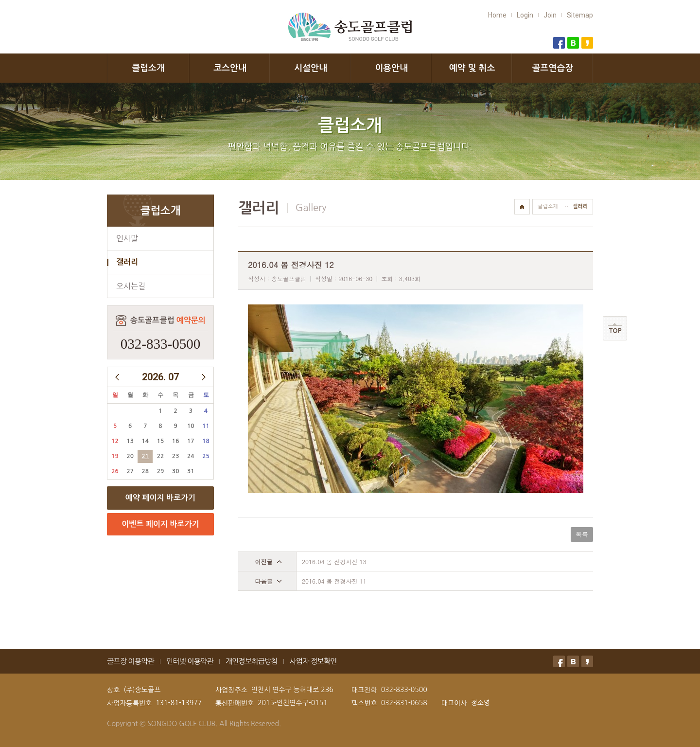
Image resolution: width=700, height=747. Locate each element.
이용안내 (391, 68)
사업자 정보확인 (313, 661)
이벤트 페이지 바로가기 (160, 524)
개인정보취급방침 (252, 661)
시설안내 (311, 68)
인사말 (127, 238)
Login (525, 15)
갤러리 (127, 262)
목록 (582, 534)
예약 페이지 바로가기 (160, 498)
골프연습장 (553, 68)
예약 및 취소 (472, 68)
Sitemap (580, 15)
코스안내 (230, 68)
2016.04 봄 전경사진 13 (334, 561)
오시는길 (131, 286)
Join (550, 15)
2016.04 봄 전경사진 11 (334, 581)
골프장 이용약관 (131, 661)
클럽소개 (148, 68)
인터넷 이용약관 (190, 661)
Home (497, 15)
